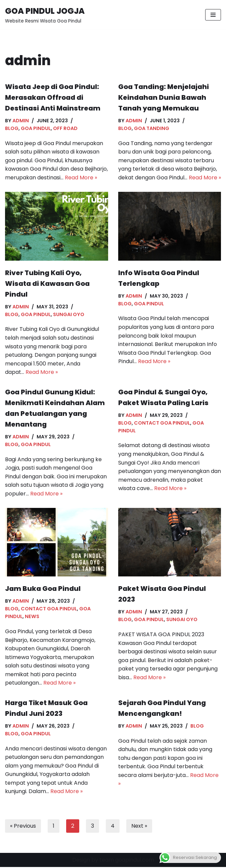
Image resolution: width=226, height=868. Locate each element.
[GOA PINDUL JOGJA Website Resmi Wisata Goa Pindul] (45, 15)
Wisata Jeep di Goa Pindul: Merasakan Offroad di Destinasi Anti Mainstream (53, 97)
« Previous (23, 827)
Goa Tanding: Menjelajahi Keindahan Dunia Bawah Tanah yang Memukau (164, 97)
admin (21, 121)
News (32, 617)
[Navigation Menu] (213, 15)
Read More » (81, 178)
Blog (12, 128)
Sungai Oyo (69, 314)
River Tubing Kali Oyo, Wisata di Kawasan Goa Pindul (47, 284)
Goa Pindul (36, 128)
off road (65, 128)
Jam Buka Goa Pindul (43, 589)
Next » (139, 827)
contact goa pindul (162, 423)
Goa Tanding (152, 128)
